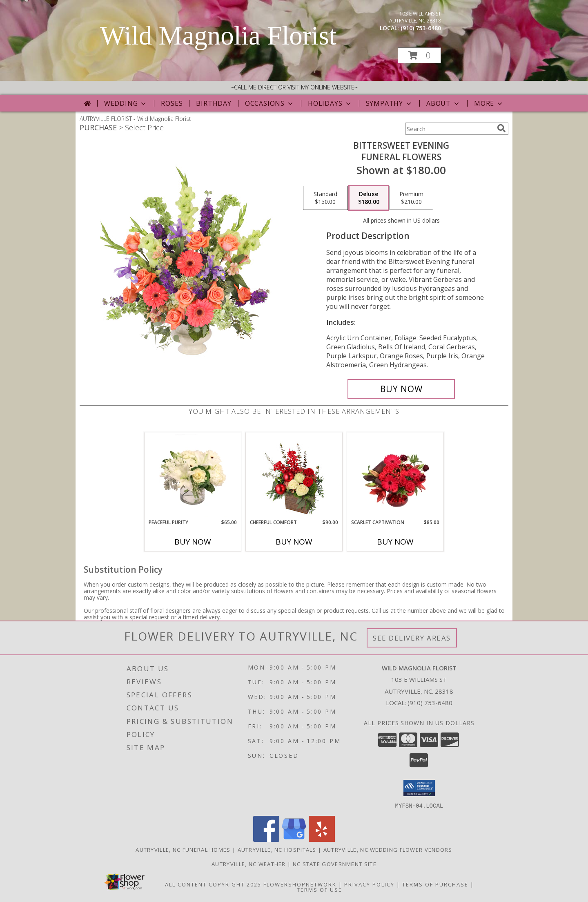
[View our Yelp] (322, 839)
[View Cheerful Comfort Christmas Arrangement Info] (294, 476)
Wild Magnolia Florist (218, 36)
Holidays (330, 103)
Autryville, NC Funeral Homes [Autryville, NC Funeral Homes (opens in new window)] (183, 849)
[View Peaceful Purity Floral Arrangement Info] (193, 476)
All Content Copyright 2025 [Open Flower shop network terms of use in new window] (213, 884)
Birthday (214, 103)
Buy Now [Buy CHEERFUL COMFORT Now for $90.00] (294, 542)
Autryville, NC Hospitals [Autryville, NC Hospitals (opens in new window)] (277, 849)
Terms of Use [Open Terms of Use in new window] (320, 889)
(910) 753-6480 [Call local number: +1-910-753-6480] (421, 28)
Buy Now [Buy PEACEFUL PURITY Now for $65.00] (193, 542)
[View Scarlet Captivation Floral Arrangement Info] (395, 476)
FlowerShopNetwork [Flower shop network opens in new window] (300, 884)
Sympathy (389, 103)
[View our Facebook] (266, 839)
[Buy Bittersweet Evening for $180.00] (401, 389)
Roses (172, 103)
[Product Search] (450, 129)
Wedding (126, 103)
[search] (501, 128)
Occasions (270, 103)
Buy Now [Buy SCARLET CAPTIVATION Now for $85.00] (395, 542)
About (443, 103)
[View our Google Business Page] (294, 839)
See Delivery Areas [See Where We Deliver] (412, 638)
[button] (419, 55)
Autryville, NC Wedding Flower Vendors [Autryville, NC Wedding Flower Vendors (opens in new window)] (388, 849)
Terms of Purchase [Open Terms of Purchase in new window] (435, 884)
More (489, 103)
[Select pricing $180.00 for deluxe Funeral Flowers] (369, 198)
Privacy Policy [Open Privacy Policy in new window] (369, 884)
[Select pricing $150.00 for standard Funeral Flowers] (325, 198)
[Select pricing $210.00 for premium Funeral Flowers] (411, 198)
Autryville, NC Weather (249, 864)
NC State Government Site (335, 864)
